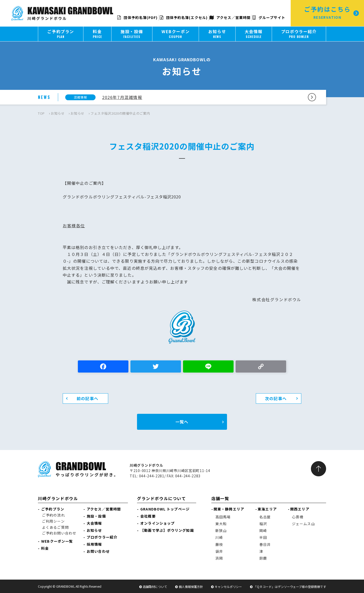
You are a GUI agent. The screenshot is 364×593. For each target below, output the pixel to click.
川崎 (219, 537)
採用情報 (94, 544)
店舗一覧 (220, 498)
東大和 (221, 524)
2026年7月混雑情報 (122, 97)
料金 (44, 548)
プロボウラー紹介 (102, 537)
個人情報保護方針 (191, 587)
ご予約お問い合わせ (59, 533)
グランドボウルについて (162, 498)
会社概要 (148, 516)
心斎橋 (298, 517)
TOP (41, 113)
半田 (263, 537)
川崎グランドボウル (58, 498)
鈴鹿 (263, 558)
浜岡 (219, 558)
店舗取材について (155, 587)
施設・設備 (96, 516)
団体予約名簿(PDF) (137, 17)
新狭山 (221, 530)
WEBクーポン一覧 (57, 541)
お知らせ (58, 113)
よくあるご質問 (55, 527)
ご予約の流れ (53, 515)
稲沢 (263, 524)
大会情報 (94, 523)
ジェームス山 (303, 524)
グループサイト (269, 17)
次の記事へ (276, 398)
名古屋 (265, 517)
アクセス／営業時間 (230, 17)
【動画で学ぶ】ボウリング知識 (167, 530)
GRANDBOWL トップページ (165, 509)
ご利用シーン (53, 521)
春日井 (265, 544)
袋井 (219, 551)
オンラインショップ (157, 523)
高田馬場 (223, 517)
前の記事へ (87, 398)
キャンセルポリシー (228, 587)
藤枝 (219, 544)
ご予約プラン (53, 509)
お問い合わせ (98, 551)
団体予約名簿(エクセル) (184, 17)
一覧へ (182, 422)
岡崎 (263, 530)
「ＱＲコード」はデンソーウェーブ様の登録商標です (290, 587)
